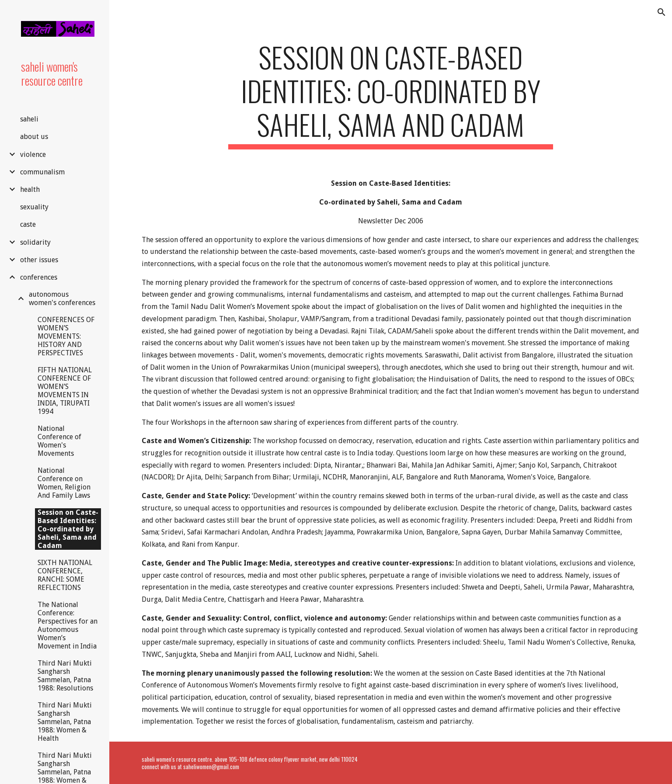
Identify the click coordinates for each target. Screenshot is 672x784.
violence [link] (33, 154)
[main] (391, 95)
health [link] (30, 189)
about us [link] (34, 137)
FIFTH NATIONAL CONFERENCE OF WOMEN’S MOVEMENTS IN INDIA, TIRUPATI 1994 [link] (65, 391)
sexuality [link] (34, 207)
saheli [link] (29, 119)
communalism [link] (42, 172)
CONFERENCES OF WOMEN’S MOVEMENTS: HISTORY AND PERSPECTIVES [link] (66, 336)
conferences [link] (39, 277)
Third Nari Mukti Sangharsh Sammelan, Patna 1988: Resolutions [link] (65, 676)
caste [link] (28, 224)
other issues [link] (39, 260)
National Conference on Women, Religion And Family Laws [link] (64, 483)
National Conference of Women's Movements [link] (59, 441)
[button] (662, 12)
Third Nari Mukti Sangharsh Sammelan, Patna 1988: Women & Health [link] (65, 722)
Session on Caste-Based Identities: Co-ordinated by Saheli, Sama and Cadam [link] (68, 529)
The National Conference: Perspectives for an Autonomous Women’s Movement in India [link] (68, 625)
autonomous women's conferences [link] (62, 298)
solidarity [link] (35, 242)
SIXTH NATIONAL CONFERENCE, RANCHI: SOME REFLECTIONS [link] (65, 575)
